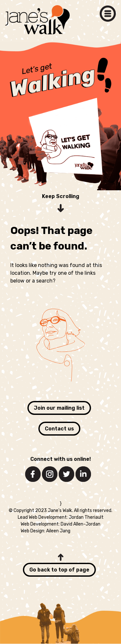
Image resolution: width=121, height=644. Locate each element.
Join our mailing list (59, 408)
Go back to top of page (59, 570)
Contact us (59, 429)
